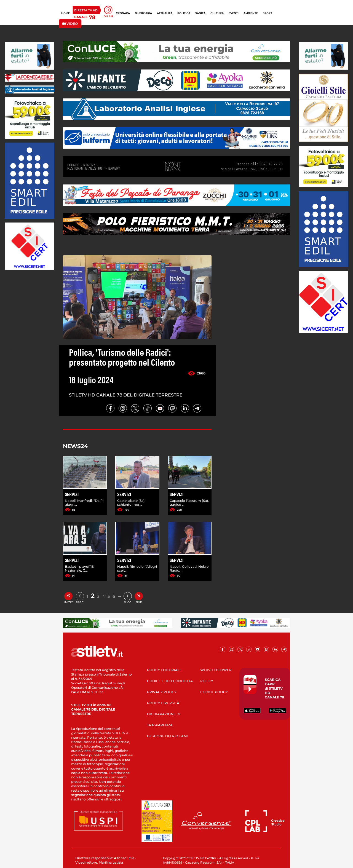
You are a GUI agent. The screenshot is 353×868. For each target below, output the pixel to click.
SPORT (268, 13)
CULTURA (217, 13)
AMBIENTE (251, 13)
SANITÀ (200, 13)
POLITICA (184, 13)
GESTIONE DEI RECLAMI (167, 736)
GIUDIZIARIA (143, 13)
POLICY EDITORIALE (164, 670)
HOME (65, 13)
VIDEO (70, 24)
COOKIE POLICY (214, 692)
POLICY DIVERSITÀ (163, 703)
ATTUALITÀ (165, 13)
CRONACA (123, 13)
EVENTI (234, 13)
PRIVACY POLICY (162, 692)
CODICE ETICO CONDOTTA (170, 681)
